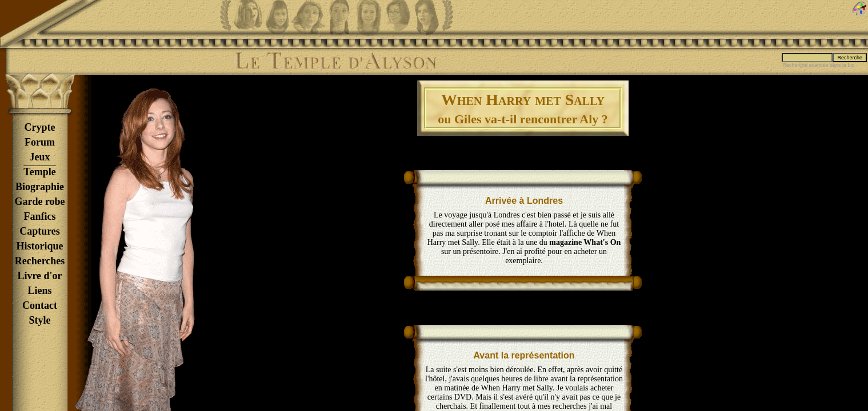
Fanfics (40, 216)
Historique (39, 246)
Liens (39, 291)
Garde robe (39, 202)
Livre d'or (39, 276)
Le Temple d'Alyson (335, 61)
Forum (40, 142)
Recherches (40, 261)
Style (40, 320)
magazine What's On (585, 242)
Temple (39, 172)
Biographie (40, 187)
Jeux (40, 157)
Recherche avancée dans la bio (818, 65)
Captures (40, 231)
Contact (40, 305)
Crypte (40, 127)
